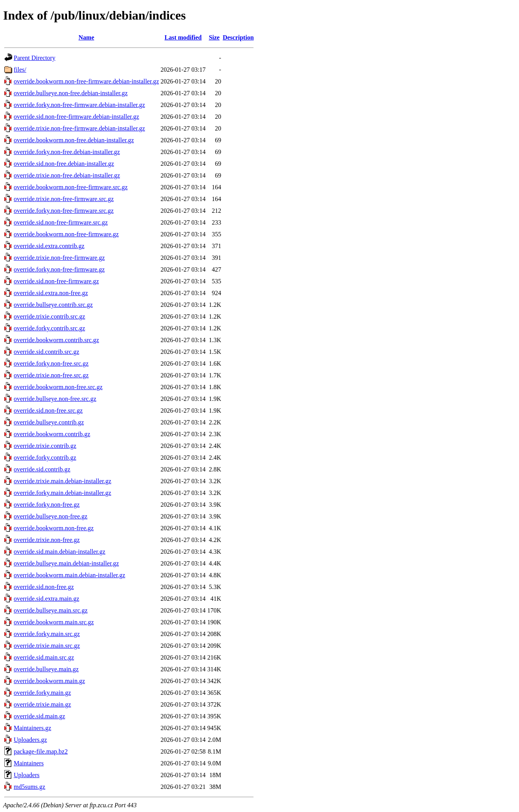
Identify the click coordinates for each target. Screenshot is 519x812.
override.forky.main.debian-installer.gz (63, 493)
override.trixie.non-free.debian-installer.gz (67, 175)
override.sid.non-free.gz (44, 587)
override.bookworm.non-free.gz (54, 528)
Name (86, 37)
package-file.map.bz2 (41, 751)
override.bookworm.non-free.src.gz (58, 387)
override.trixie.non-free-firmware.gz (59, 258)
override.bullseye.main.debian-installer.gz (66, 563)
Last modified (183, 37)
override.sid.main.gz (39, 716)
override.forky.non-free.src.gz (51, 363)
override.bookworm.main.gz (49, 681)
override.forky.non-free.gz (47, 505)
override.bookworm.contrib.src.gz (56, 340)
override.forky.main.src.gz (47, 634)
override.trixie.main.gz (42, 704)
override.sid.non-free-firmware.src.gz (61, 222)
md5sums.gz (29, 787)
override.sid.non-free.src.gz (48, 411)
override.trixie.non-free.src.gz (51, 375)
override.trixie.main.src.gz (47, 646)
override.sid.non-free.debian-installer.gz (64, 164)
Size (214, 37)
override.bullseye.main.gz (46, 669)
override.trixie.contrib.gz (45, 446)
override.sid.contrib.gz (42, 469)
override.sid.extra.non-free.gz (51, 293)
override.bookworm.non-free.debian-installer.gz (74, 140)
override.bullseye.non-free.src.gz (55, 399)
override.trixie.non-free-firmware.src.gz (64, 199)
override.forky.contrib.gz (45, 458)
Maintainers (29, 763)
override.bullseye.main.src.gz (51, 610)
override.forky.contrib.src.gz (49, 328)
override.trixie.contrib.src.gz (49, 316)
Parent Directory (34, 58)
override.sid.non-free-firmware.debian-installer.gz (76, 117)
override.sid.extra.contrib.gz (49, 246)
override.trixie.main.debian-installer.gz (63, 481)
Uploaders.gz (30, 740)
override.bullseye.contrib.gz (49, 422)
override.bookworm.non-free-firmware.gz (66, 234)
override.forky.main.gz (42, 693)
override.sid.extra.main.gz (46, 599)
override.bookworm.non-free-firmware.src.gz (71, 187)
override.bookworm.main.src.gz (54, 622)
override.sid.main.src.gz (44, 657)
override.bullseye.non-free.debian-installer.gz (71, 93)
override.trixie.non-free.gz (47, 540)
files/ (20, 70)
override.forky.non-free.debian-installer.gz (67, 152)
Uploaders (27, 775)
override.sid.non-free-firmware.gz (56, 281)
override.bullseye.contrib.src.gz (53, 305)
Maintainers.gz (33, 728)
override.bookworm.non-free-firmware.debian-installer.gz (86, 81)
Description (238, 37)
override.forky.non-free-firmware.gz (59, 269)
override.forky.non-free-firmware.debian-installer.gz (79, 105)
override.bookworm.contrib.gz (52, 434)
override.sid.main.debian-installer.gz (60, 552)
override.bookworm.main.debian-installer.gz (69, 575)
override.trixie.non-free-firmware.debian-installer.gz (79, 128)
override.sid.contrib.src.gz (46, 352)
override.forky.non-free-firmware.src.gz (64, 211)
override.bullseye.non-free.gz (51, 516)
